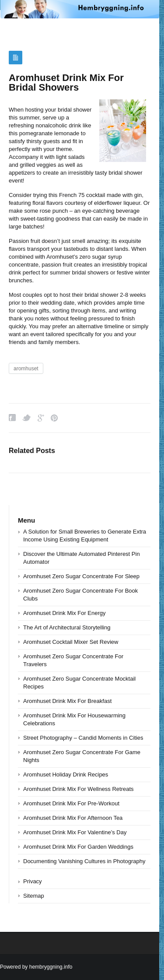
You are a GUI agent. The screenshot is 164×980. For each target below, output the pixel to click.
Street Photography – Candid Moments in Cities (83, 738)
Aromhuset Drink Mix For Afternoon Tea (73, 818)
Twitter (27, 418)
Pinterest (54, 418)
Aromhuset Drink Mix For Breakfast (67, 701)
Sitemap (34, 896)
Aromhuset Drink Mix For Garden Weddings (78, 847)
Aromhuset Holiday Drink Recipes (66, 775)
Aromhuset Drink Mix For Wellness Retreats (79, 789)
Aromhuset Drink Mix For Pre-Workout (71, 803)
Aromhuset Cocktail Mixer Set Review (71, 642)
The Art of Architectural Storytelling (67, 627)
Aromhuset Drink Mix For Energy (65, 613)
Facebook (12, 418)
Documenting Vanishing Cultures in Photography (84, 861)
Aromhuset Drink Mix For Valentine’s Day (75, 832)
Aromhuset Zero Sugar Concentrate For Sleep (81, 576)
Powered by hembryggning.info (36, 967)
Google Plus (41, 418)
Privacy (33, 881)
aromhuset (26, 369)
